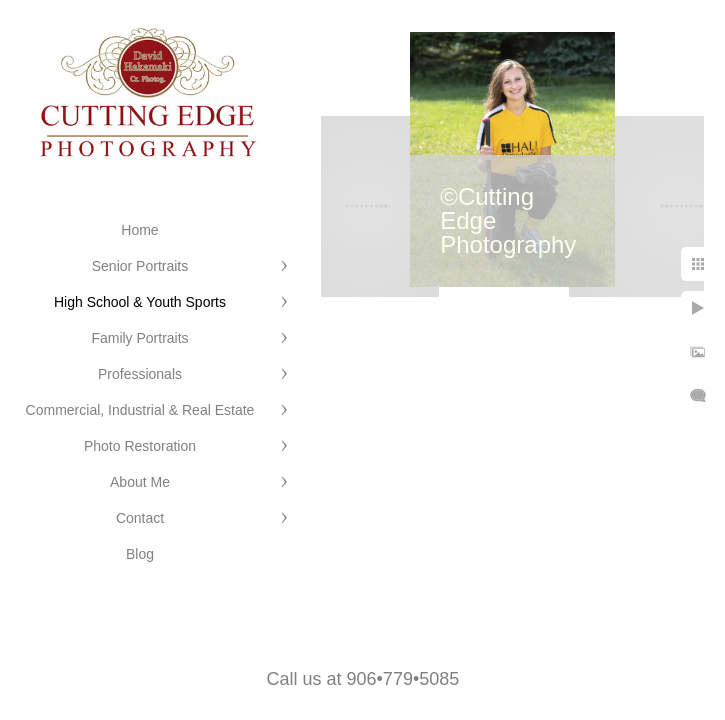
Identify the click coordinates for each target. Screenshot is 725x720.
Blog (140, 554)
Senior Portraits (140, 266)
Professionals (140, 374)
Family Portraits (139, 338)
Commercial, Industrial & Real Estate (140, 410)
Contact (140, 518)
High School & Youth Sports (140, 302)
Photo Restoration (140, 446)
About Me (140, 482)
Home (139, 230)
